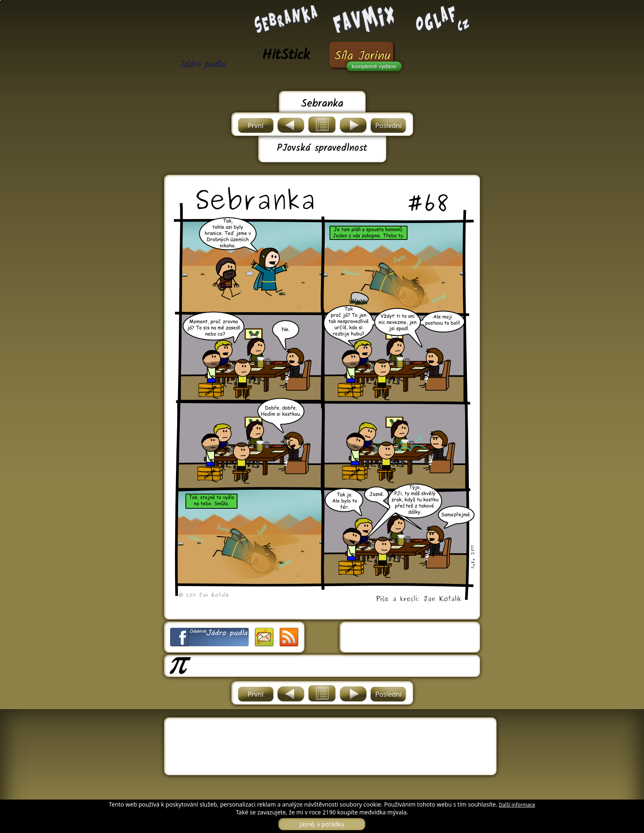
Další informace (517, 805)
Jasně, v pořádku (322, 824)
